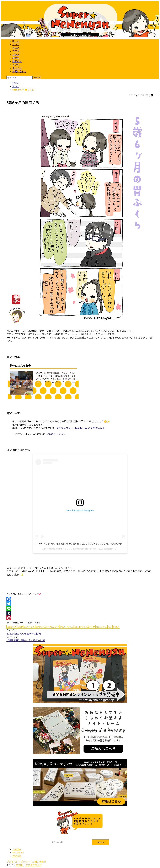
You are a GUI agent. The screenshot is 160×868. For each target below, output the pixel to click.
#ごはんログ (64, 428)
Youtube (17, 856)
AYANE (20, 865)
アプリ (16, 65)
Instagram (18, 853)
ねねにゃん (101, 627)
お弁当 (16, 58)
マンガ (16, 44)
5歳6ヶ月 (12, 627)
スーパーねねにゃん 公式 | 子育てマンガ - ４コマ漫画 (80, 19)
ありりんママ (52, 627)
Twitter (17, 849)
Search (101, 842)
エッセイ (17, 68)
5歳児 (20, 627)
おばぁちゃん (81, 627)
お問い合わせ (19, 71)
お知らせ (17, 61)
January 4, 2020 (56, 434)
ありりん (40, 627)
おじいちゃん (66, 627)
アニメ (16, 48)
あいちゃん (29, 627)
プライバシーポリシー (18, 862)
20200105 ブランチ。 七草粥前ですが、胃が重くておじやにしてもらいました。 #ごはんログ (79, 544)
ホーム (16, 41)
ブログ (16, 51)
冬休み (116, 627)
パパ (110, 627)
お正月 (92, 627)
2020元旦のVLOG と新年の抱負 (24, 634)
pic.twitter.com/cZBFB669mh (88, 428)
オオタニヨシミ (65, 549)
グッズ (16, 55)
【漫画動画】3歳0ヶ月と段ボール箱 (26, 640)
